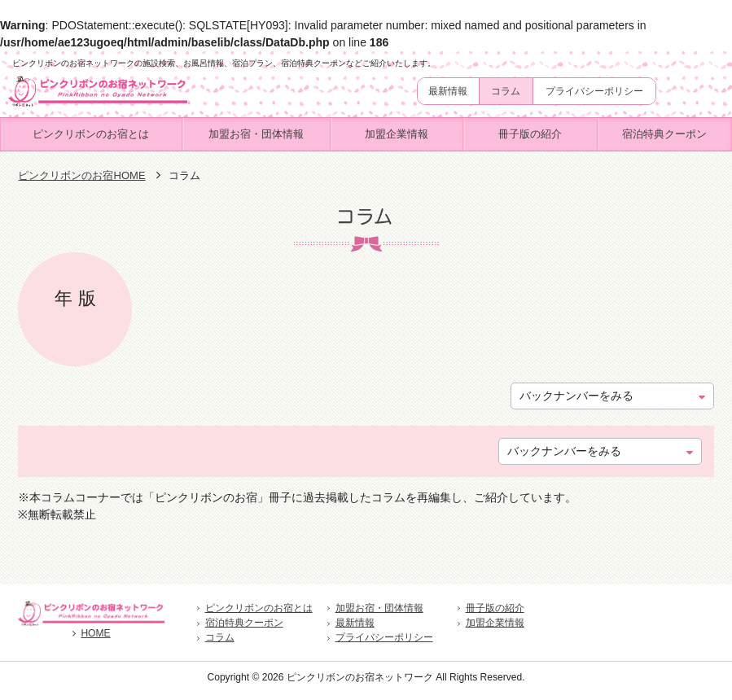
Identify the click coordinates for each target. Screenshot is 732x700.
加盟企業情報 (397, 134)
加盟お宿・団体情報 (256, 134)
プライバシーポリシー (594, 91)
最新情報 (448, 91)
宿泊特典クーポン (664, 134)
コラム (506, 91)
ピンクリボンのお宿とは (91, 134)
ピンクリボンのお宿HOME (81, 175)
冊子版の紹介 (530, 134)
